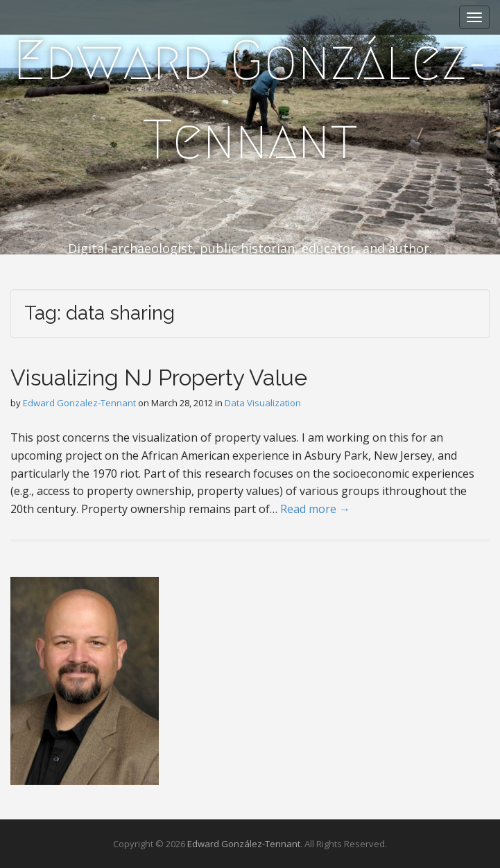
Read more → (315, 509)
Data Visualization (263, 403)
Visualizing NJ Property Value (159, 377)
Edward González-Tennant (250, 100)
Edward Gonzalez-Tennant (79, 403)
